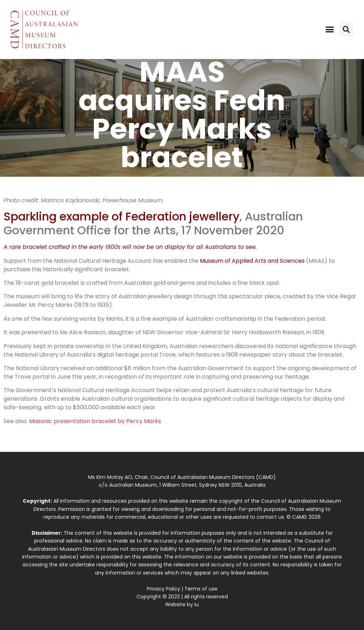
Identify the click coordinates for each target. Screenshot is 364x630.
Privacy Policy (164, 589)
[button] (330, 30)
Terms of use (201, 589)
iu (197, 604)
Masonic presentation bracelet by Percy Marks (95, 421)
